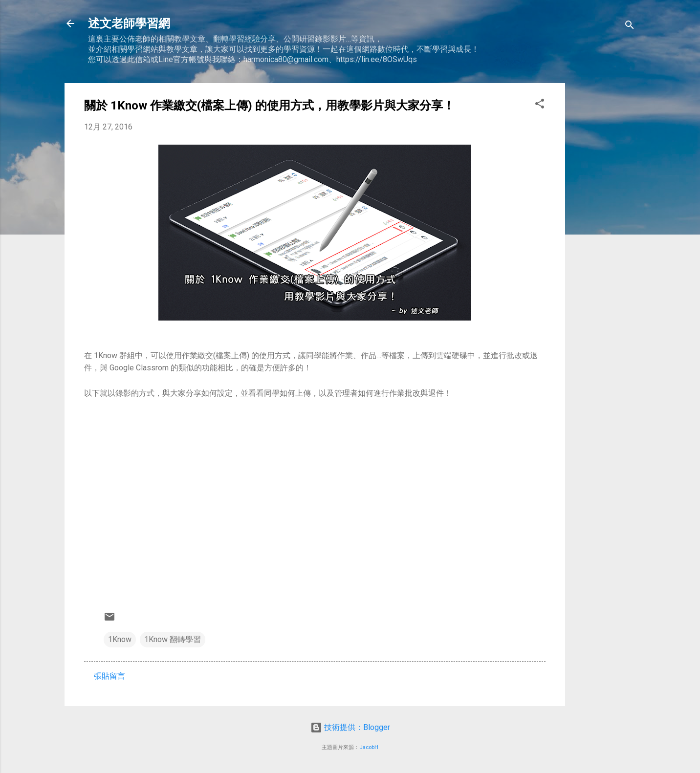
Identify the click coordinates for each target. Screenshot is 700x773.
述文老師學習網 (129, 23)
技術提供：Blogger (350, 727)
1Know (120, 639)
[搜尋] (630, 27)
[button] (540, 105)
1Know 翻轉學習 (173, 639)
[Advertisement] (604, 230)
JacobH (369, 747)
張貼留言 (109, 676)
